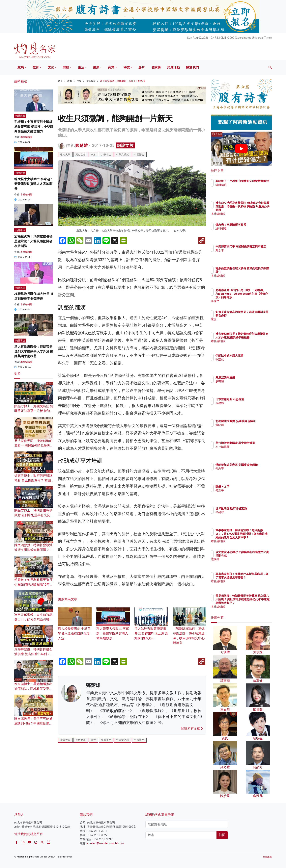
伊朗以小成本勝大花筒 (253, 356)
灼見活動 (173, 67)
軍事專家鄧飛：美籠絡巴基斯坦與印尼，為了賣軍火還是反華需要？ (254, 577)
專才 (93, 155)
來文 (242, 323)
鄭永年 (243, 254)
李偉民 (243, 301)
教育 (36, 67)
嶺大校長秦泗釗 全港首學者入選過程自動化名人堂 (75, 627)
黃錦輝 (243, 428)
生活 (81, 67)
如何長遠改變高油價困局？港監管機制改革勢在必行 (254, 316)
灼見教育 (20, 173)
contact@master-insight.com (106, 843)
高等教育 (91, 81)
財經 (66, 67)
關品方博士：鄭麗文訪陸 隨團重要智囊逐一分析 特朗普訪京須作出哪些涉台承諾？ (34, 411)
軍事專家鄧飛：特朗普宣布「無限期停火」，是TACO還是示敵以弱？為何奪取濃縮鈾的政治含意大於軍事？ (254, 537)
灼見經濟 (20, 116)
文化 (51, 67)
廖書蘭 (243, 381)
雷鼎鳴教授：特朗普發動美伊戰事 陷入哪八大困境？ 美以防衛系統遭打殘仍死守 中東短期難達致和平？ (254, 603)
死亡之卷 (81, 155)
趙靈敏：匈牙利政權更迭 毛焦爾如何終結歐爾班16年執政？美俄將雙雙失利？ (34, 585)
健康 (96, 67)
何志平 (243, 472)
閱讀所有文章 (192, 729)
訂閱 (222, 835)
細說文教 (125, 145)
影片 (142, 67)
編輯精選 (244, 188)
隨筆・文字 (246, 487)
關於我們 (192, 67)
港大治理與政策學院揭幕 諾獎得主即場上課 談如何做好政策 (151, 627)
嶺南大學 (65, 155)
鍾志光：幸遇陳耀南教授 (254, 225)
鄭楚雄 (82, 145)
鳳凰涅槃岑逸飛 (248, 377)
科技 (127, 67)
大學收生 (106, 155)
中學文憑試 (123, 155)
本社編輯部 (26, 137)
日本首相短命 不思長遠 (253, 399)
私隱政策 (267, 857)
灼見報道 (20, 230)
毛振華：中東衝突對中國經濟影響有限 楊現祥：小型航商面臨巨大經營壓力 (34, 127)
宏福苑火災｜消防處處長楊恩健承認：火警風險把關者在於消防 (33, 241)
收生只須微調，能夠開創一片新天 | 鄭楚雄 (122, 81)
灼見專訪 (20, 341)
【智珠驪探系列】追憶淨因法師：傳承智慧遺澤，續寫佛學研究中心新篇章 (190, 630)
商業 (111, 67)
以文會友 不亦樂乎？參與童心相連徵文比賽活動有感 (254, 556)
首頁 (60, 81)
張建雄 (243, 359)
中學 (79, 81)
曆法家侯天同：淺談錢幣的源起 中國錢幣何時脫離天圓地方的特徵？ (34, 446)
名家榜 (156, 67)
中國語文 (139, 155)
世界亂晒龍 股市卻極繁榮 (254, 508)
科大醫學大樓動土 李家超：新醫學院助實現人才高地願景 (113, 627)
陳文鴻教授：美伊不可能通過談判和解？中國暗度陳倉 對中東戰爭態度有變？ (33, 723)
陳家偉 (243, 563)
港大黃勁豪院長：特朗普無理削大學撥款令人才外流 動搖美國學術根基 (34, 351)
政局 (21, 67)
